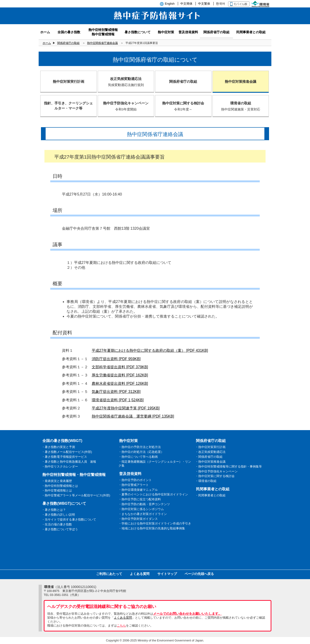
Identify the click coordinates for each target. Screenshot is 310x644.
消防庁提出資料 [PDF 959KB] (116, 359)
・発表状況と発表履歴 (57, 481)
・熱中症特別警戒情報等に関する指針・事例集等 (229, 466)
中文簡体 (186, 4)
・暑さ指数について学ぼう (60, 529)
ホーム (47, 43)
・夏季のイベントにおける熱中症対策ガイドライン (153, 494)
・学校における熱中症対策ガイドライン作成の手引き (155, 523)
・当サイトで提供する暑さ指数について (69, 520)
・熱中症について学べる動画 (138, 457)
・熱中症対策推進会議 (210, 462)
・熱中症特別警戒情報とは (60, 486)
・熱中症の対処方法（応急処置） (141, 452)
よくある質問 (140, 574)
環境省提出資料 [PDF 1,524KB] (118, 400)
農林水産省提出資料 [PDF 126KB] (120, 383)
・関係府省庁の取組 (209, 457)
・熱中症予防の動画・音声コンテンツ (144, 504)
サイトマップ (167, 574)
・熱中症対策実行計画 (210, 447)
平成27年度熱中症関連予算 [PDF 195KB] (126, 408)
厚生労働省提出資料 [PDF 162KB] (120, 375)
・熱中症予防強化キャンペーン (216, 471)
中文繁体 (204, 4)
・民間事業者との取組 (210, 495)
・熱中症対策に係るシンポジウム (141, 509)
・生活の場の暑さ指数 (57, 524)
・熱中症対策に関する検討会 (215, 476)
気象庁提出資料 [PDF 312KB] (116, 392)
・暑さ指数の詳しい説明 (58, 515)
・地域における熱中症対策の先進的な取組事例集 (152, 528)
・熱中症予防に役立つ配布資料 (140, 499)
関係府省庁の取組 (68, 43)
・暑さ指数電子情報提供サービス (64, 457)
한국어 (221, 4)
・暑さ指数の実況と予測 (58, 447)
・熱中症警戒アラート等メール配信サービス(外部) (76, 495)
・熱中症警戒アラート (134, 485)
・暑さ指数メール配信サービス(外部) (67, 452)
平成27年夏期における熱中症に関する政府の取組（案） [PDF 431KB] (150, 350)
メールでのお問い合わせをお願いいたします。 (187, 614)
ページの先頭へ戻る (199, 574)
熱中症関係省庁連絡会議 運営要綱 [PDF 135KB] (133, 416)
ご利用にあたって (109, 574)
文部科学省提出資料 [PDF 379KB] (120, 367)
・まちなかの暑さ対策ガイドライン (143, 514)
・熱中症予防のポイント (135, 480)
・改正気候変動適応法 (210, 452)
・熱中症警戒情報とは (57, 490)
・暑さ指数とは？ (54, 510)
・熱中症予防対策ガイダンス (138, 519)
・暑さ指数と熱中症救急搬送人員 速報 (69, 462)
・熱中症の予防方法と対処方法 (140, 447)
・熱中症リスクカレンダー (60, 466)
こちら (121, 626)
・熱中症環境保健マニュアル (138, 490)
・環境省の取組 (206, 481)
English (170, 4)
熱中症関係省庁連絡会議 (102, 43)
